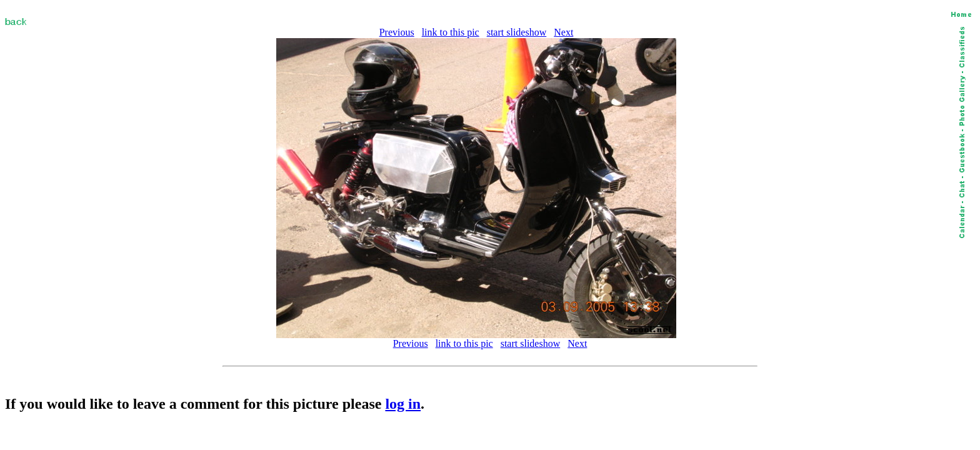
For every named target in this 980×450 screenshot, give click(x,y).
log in (403, 404)
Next (563, 32)
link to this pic (451, 32)
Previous (397, 32)
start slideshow (517, 32)
